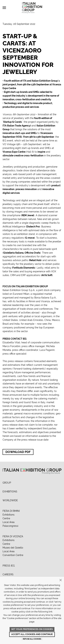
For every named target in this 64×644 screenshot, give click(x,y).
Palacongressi (10, 526)
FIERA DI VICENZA (13, 536)
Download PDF (18, 452)
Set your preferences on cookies (32, 629)
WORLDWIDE (10, 500)
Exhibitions (9, 515)
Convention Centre (13, 555)
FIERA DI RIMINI (11, 511)
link (51, 612)
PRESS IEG (9, 566)
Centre (6, 518)
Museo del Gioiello (13, 548)
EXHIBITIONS (10, 492)
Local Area (9, 522)
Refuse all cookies (32, 639)
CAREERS (8, 574)
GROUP (7, 483)
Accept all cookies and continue (32, 634)
